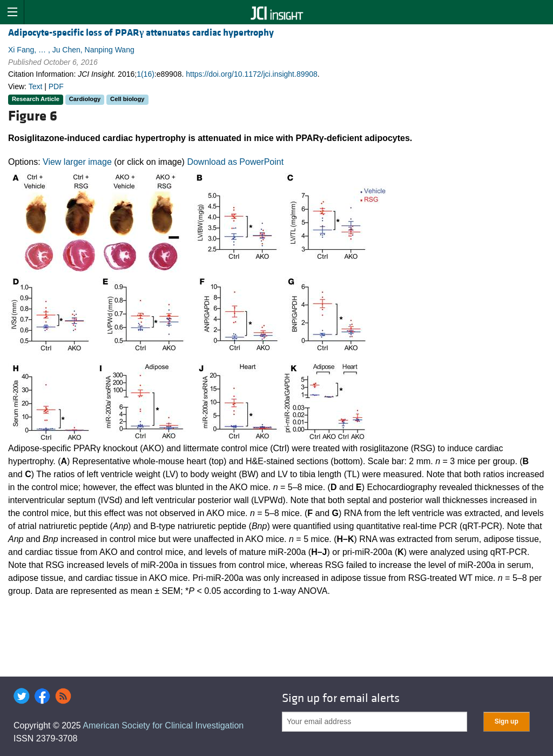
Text (36, 86)
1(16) (146, 74)
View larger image (77, 162)
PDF (56, 86)
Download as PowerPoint (235, 162)
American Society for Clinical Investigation (163, 725)
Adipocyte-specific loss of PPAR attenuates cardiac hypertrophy (141, 33)
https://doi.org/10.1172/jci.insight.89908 (252, 74)
